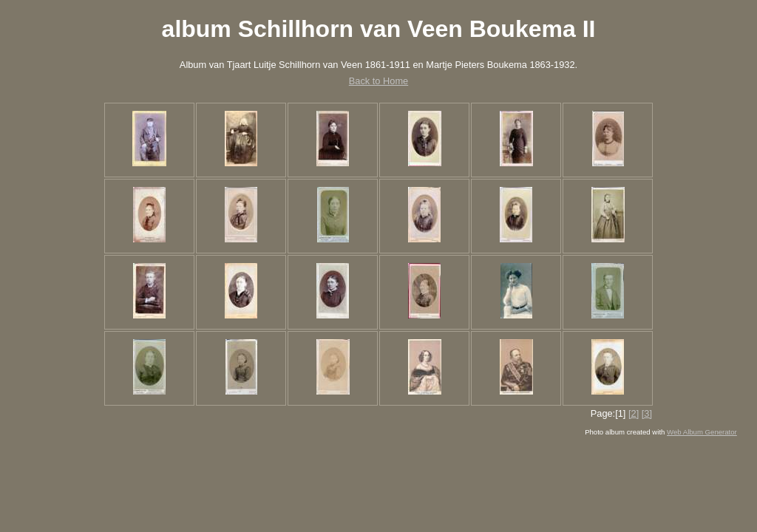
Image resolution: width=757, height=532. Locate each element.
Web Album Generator (702, 432)
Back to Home (378, 81)
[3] (647, 413)
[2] (634, 413)
